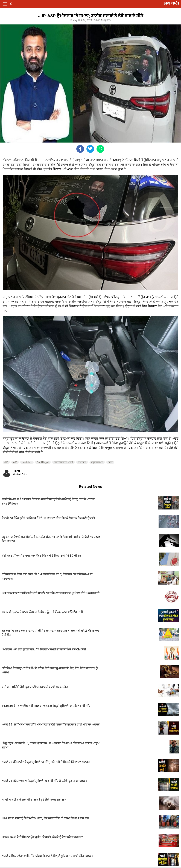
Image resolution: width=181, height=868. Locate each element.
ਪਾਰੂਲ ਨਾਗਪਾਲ (97, 462)
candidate (27, 462)
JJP (6, 462)
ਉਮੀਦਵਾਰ (82, 462)
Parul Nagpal (43, 462)
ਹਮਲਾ (110, 462)
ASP (15, 462)
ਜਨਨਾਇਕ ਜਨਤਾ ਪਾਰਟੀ (63, 462)
